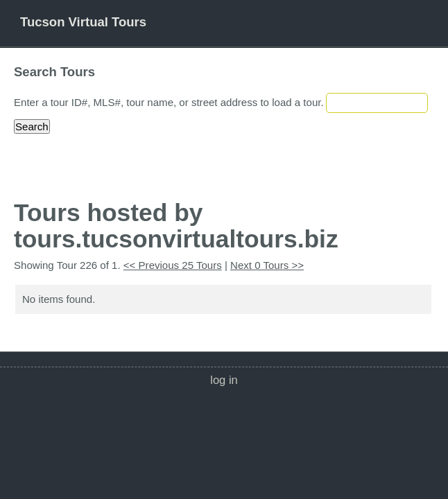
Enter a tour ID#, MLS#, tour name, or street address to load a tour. (169, 102)
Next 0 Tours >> (267, 265)
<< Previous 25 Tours (173, 265)
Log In (224, 380)
